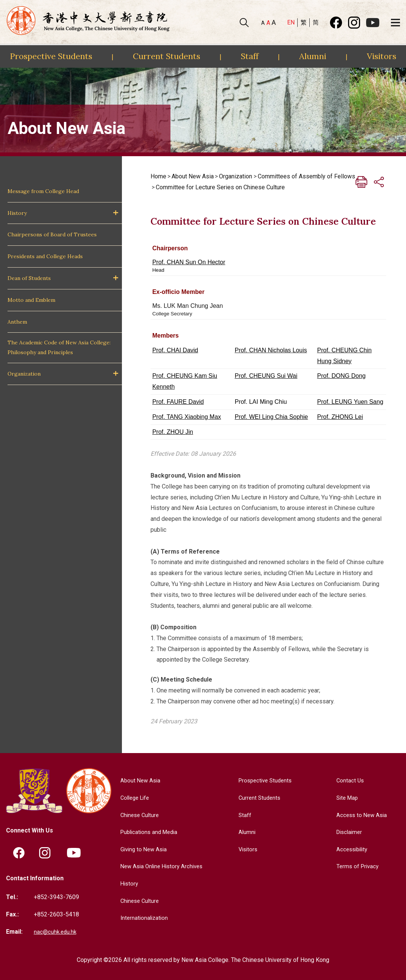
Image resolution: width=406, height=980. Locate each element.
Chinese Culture (138, 815)
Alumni (313, 56)
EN (291, 22)
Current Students (167, 56)
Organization (24, 374)
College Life (133, 798)
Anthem (17, 322)
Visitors (382, 56)
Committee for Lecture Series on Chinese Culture (220, 187)
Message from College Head (43, 191)
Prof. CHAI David (175, 350)
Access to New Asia (361, 815)
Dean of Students (29, 278)
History (17, 213)
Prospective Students (51, 56)
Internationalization (142, 918)
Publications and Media (148, 832)
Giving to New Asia (142, 849)
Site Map (346, 798)
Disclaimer (348, 832)
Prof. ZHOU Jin (173, 432)
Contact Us (348, 780)
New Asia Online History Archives (161, 866)
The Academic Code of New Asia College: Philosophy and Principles (59, 347)
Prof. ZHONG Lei (340, 417)
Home (158, 176)
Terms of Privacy (357, 866)
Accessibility (351, 849)
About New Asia (193, 176)
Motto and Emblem (31, 300)
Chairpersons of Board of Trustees (52, 234)
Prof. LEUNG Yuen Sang (350, 402)
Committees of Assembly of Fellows (306, 176)
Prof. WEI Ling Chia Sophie (271, 417)
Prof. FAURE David (178, 402)
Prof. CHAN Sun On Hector (189, 262)
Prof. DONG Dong (341, 376)
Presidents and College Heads (45, 256)
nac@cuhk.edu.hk (56, 932)
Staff (250, 56)
